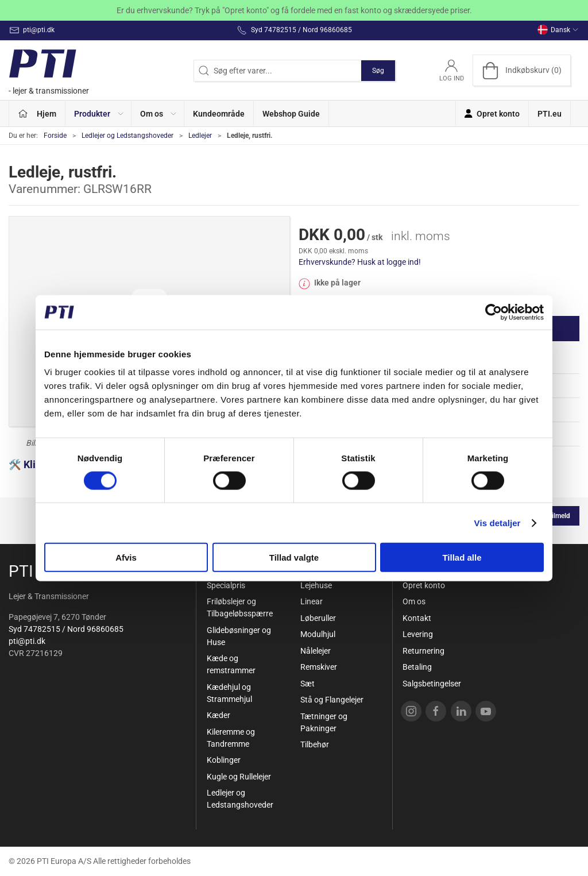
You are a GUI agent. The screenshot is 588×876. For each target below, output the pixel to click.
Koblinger (224, 760)
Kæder (218, 715)
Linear (312, 601)
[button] (98, 113)
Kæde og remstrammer (231, 664)
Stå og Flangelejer (332, 700)
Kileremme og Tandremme (231, 738)
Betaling (417, 667)
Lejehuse (316, 585)
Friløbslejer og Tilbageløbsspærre (240, 607)
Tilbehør (315, 744)
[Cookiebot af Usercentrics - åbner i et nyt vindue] (494, 312)
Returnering (423, 651)
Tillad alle (462, 557)
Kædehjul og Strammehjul (229, 693)
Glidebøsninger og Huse (239, 636)
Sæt (307, 684)
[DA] (52, 70)
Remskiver (319, 667)
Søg (378, 71)
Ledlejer (200, 136)
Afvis (126, 557)
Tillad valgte (294, 557)
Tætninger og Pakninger (324, 722)
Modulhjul (318, 634)
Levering (418, 634)
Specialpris (226, 585)
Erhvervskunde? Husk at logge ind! (360, 262)
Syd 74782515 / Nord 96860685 (66, 629)
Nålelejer (316, 651)
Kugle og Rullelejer (239, 777)
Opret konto (424, 585)
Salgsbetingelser (432, 684)
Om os (414, 601)
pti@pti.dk (27, 641)
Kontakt (417, 618)
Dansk (558, 30)
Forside (55, 136)
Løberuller (318, 618)
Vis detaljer (498, 522)
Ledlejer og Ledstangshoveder (127, 136)
